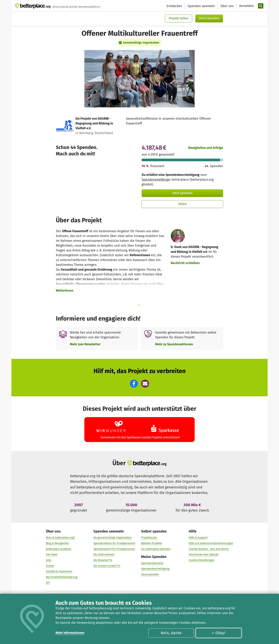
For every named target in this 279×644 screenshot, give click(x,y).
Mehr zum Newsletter (85, 344)
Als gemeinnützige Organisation (113, 537)
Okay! (218, 633)
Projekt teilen (179, 18)
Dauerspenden (150, 574)
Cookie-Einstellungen (202, 560)
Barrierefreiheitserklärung (62, 577)
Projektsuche (149, 537)
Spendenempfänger (156, 180)
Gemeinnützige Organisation (141, 43)
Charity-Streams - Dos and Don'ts (209, 549)
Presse (50, 566)
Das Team (52, 554)
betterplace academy (58, 549)
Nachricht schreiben (185, 263)
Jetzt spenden (209, 18)
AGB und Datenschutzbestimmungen (211, 543)
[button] (134, 384)
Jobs (49, 560)
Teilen (182, 204)
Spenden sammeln (201, 6)
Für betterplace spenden (156, 549)
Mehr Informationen (70, 633)
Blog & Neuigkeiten (57, 543)
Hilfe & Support (198, 537)
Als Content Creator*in (107, 566)
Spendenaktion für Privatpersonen (114, 543)
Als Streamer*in (103, 560)
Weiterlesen (65, 291)
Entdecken (174, 6)
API (48, 583)
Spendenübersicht (152, 563)
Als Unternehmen (104, 554)
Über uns (227, 6)
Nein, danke (171, 633)
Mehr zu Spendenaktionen (174, 344)
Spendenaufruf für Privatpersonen (114, 549)
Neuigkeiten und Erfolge (206, 148)
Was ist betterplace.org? (60, 537)
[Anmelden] (246, 6)
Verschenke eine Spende (204, 554)
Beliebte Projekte (151, 543)
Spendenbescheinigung (155, 569)
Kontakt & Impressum (59, 571)
